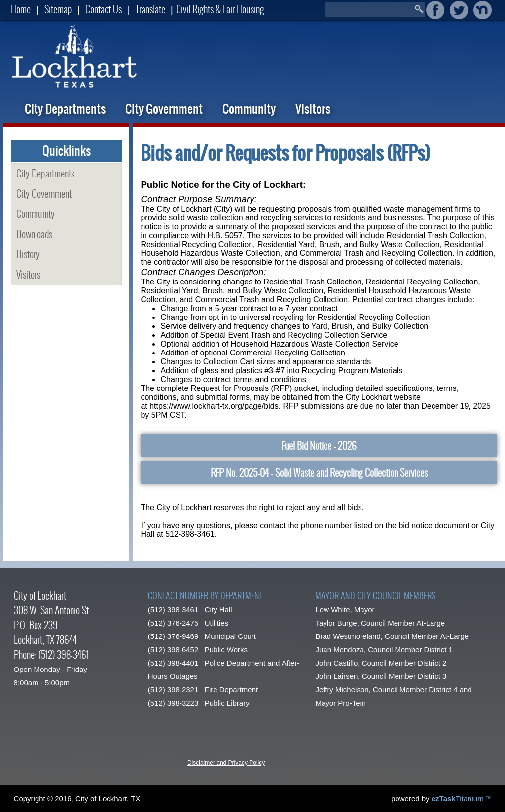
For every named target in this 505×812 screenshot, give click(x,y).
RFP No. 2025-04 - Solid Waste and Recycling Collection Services (319, 473)
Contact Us (104, 9)
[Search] (369, 10)
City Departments (65, 109)
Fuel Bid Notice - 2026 (319, 445)
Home (21, 9)
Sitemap (58, 9)
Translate (150, 9)
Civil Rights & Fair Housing (220, 9)
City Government (164, 109)
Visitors (313, 109)
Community (249, 109)
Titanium (459, 798)
